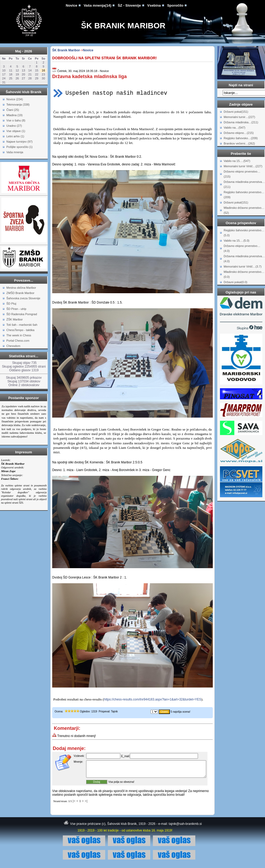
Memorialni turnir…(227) (239, 117)
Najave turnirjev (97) (19, 142)
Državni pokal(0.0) (235, 282)
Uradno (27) (14, 126)
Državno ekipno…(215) (239, 133)
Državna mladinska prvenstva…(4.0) (244, 259)
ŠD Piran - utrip (16, 309)
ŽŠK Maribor (15, 319)
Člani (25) (13, 110)
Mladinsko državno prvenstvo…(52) (244, 210)
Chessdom (13, 346)
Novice (72, 5)
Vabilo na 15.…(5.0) (237, 241)
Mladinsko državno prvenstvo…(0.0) (244, 274)
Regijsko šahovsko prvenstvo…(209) (244, 195)
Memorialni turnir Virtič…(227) (243, 166)
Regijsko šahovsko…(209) (241, 138)
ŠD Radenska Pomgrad (22, 314)
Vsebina (154, 5)
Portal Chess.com (18, 341)
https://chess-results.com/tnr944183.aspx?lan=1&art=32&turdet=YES (153, 699)
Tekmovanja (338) (18, 105)
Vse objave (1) (16, 131)
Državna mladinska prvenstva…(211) (244, 184)
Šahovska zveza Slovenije (23, 298)
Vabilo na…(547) (235, 128)
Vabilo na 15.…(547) (237, 161)
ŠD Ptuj (11, 304)
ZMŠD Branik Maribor (20, 293)
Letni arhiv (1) (15, 136)
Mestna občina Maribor (21, 288)
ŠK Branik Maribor (123, 26)
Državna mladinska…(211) (241, 122)
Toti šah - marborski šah (22, 325)
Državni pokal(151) (236, 112)
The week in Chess (19, 335)
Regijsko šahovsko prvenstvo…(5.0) (244, 233)
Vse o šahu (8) (16, 120)
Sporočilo (175, 5)
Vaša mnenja (15, 152)
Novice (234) (15, 99)
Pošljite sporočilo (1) (19, 147)
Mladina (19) (14, 115)
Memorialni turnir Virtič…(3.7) (243, 266)
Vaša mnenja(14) (98, 5)
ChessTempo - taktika (20, 330)
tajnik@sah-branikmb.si (185, 827)
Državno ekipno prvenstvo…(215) (242, 174)
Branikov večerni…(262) (239, 143)
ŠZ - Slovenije (129, 5)
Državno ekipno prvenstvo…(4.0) (242, 248)
